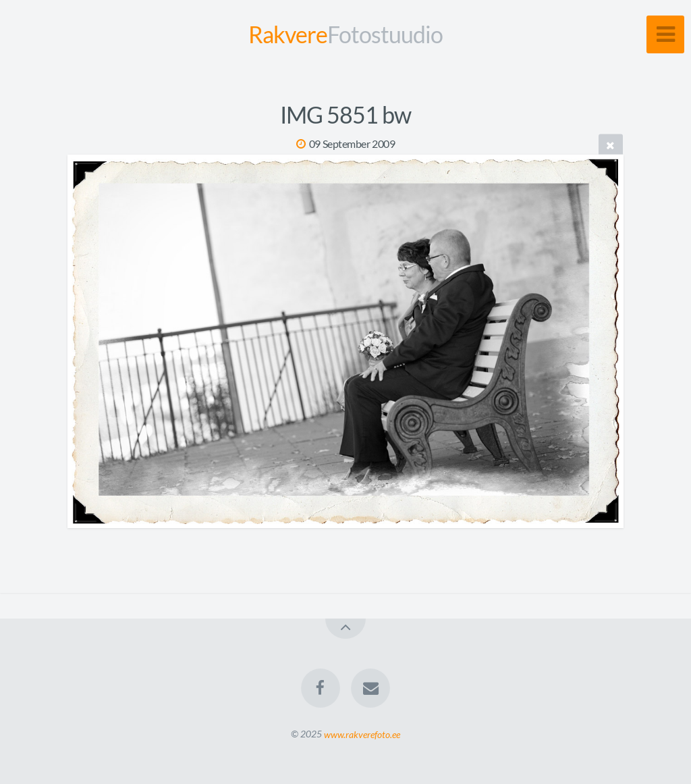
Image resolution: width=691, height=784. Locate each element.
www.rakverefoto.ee (362, 734)
